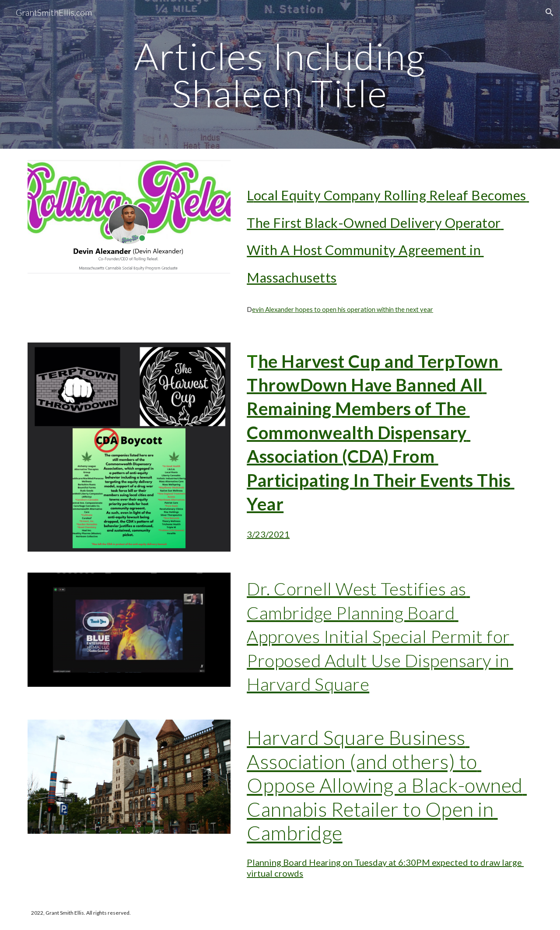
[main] (280, 75)
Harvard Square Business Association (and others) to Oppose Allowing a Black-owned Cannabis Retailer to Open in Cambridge (387, 785)
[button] (549, 12)
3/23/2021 (268, 534)
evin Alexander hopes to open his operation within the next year (343, 309)
